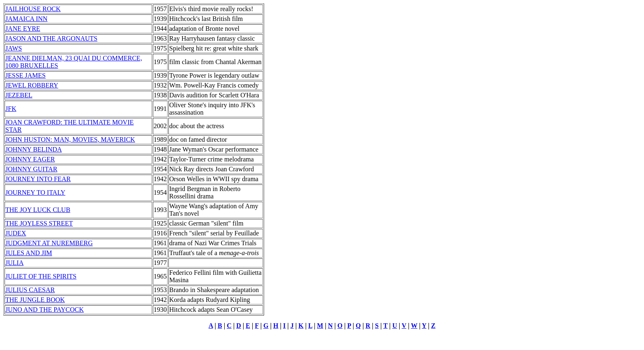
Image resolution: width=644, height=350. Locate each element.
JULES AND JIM (29, 253)
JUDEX (16, 233)
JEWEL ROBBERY (32, 85)
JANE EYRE (23, 29)
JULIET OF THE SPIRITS (41, 276)
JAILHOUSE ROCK (33, 9)
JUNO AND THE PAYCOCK (45, 310)
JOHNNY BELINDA (34, 149)
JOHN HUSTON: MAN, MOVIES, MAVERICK (70, 139)
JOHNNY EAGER (30, 159)
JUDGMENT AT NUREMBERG (49, 243)
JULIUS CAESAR (30, 290)
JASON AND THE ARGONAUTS (51, 38)
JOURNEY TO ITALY (35, 192)
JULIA (14, 263)
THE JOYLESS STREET (39, 223)
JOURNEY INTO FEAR (38, 179)
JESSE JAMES (25, 75)
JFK (11, 109)
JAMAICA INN (26, 19)
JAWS (14, 48)
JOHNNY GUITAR (31, 169)
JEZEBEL (19, 95)
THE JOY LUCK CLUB (38, 210)
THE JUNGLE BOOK (35, 300)
